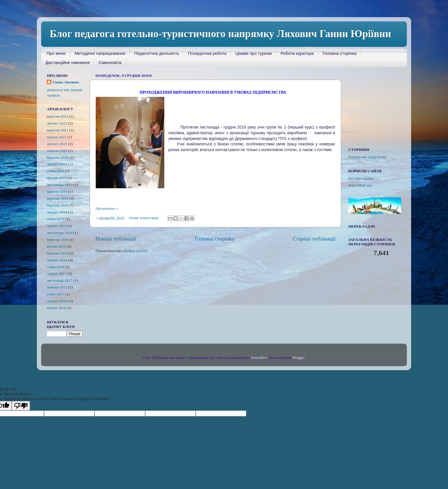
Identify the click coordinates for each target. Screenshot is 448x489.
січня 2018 (55, 267)
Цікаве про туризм (254, 53)
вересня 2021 (58, 130)
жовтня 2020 (57, 151)
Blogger (298, 357)
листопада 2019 (60, 185)
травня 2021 (57, 137)
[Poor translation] (21, 406)
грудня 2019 (57, 178)
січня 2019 (55, 219)
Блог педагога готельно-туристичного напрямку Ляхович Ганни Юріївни (220, 34)
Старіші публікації (314, 239)
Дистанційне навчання (68, 62)
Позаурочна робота (207, 53)
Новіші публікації (116, 239)
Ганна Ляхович (66, 82)
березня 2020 (58, 158)
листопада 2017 (60, 280)
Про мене (56, 53)
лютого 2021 (57, 144)
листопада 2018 (60, 233)
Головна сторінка (340, 53)
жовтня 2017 (57, 287)
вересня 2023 (58, 116)
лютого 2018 (57, 260)
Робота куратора (297, 53)
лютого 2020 (57, 164)
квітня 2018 (56, 246)
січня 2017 (55, 294)
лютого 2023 (57, 123)
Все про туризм (361, 178)
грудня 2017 (57, 273)
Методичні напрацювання (100, 53)
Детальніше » (107, 208)
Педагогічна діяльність (157, 53)
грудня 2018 (57, 226)
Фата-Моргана (360, 185)
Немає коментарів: (145, 218)
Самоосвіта (110, 62)
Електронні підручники (368, 157)
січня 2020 (55, 171)
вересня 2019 (58, 198)
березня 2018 (58, 253)
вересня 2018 (58, 240)
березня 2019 (58, 205)
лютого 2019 (57, 212)
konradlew (259, 357)
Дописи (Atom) (135, 251)
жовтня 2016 (57, 301)
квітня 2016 (56, 308)
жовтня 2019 (57, 192)
